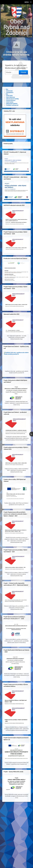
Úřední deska (9, 96)
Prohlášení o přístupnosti (12, 105)
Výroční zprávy (10, 102)
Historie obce (9, 91)
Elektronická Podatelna (12, 104)
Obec (7, 89)
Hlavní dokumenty (11, 97)
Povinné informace (11, 100)
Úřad (7, 94)
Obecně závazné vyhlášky (12, 99)
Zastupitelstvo (10, 93)
